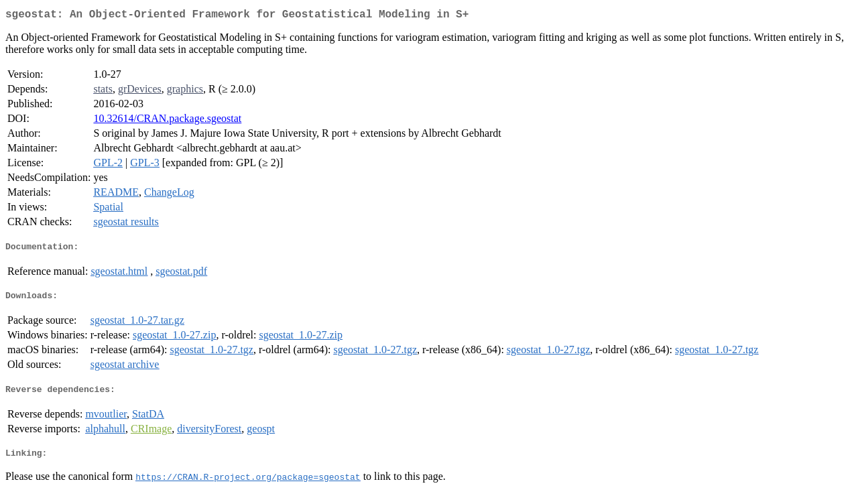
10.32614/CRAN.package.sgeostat (167, 121)
